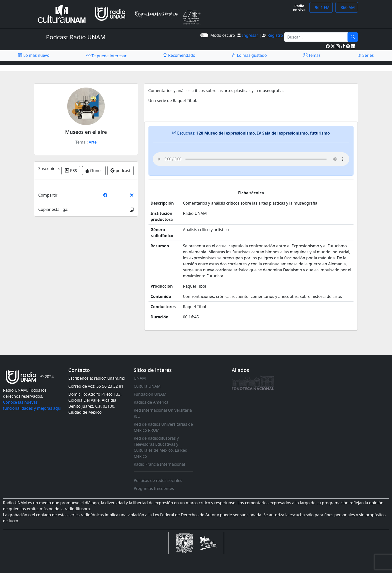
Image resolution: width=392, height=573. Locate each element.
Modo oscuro (224, 35)
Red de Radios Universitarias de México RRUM (163, 427)
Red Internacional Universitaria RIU (163, 413)
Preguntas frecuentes (154, 488)
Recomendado (179, 55)
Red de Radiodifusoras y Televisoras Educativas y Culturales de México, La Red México (161, 447)
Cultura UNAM (147, 386)
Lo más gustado (249, 55)
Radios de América (151, 402)
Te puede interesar (106, 56)
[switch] (204, 35)
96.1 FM (321, 8)
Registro (275, 35)
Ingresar (250, 35)
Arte (93, 142)
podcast (120, 171)
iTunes (94, 171)
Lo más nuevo (34, 55)
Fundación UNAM (150, 394)
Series (365, 55)
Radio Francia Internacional (159, 464)
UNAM (140, 378)
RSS (71, 171)
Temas (312, 55)
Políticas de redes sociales (158, 480)
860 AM (347, 8)
